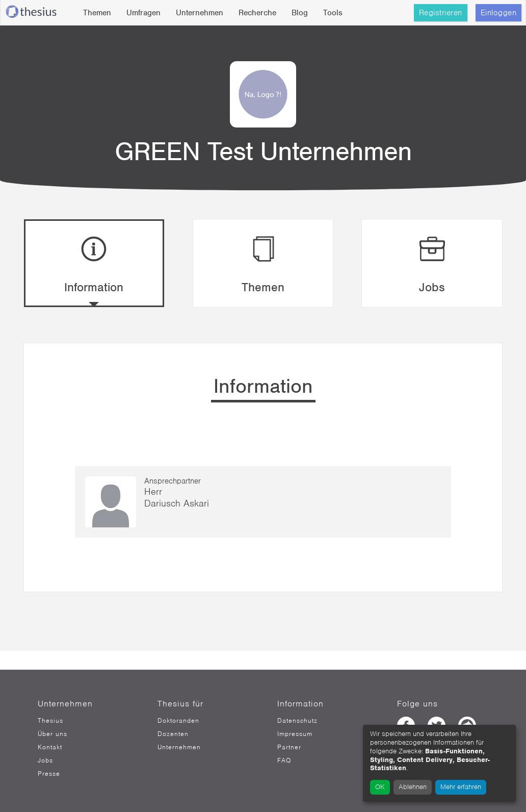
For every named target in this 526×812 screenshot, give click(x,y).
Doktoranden (178, 721)
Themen (97, 13)
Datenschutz (297, 721)
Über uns (52, 734)
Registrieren (441, 13)
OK (380, 787)
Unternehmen (200, 13)
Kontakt (50, 747)
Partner (289, 747)
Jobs (45, 760)
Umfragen (143, 13)
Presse (49, 774)
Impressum (295, 734)
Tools (333, 13)
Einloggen (499, 13)
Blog (300, 13)
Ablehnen (413, 787)
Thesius (50, 721)
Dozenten (173, 734)
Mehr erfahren (461, 787)
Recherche (257, 13)
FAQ (284, 760)
